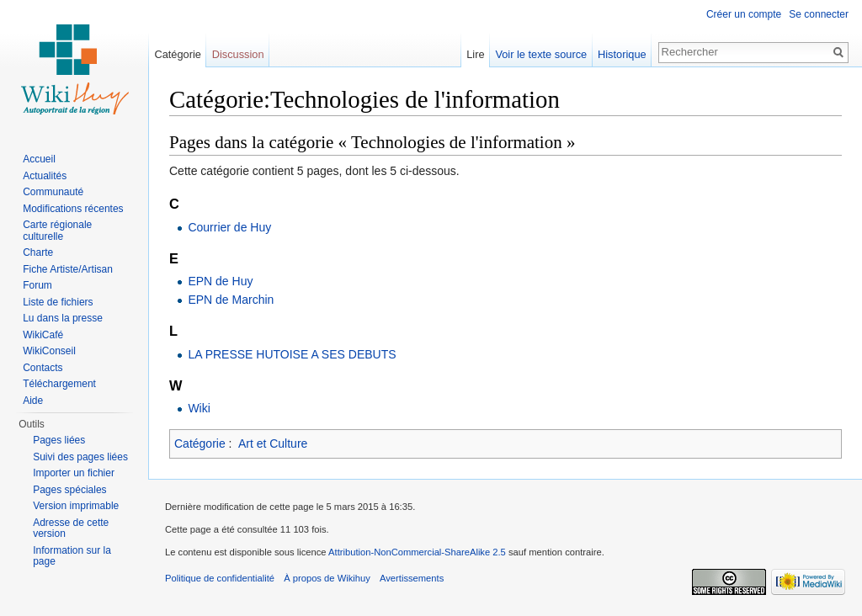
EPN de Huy (220, 281)
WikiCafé (43, 335)
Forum (37, 285)
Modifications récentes (73, 209)
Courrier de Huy (229, 227)
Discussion (238, 54)
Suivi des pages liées (80, 457)
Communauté (53, 192)
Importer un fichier (74, 473)
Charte (38, 252)
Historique (622, 54)
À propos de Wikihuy (327, 578)
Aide (33, 401)
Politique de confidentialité (220, 578)
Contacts (43, 368)
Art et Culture (273, 443)
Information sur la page (72, 556)
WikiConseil (49, 351)
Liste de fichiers (58, 302)
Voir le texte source (541, 54)
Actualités (45, 176)
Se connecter (819, 14)
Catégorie (200, 443)
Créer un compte (744, 14)
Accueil (39, 159)
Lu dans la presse (63, 318)
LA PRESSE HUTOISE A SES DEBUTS (292, 354)
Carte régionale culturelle (57, 231)
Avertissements (412, 578)
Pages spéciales (69, 490)
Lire (475, 54)
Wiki (199, 408)
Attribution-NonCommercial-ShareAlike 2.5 (417, 552)
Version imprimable (76, 506)
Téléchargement (59, 384)
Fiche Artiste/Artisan (68, 269)
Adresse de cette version (71, 528)
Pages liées (59, 440)
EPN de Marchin (231, 300)
